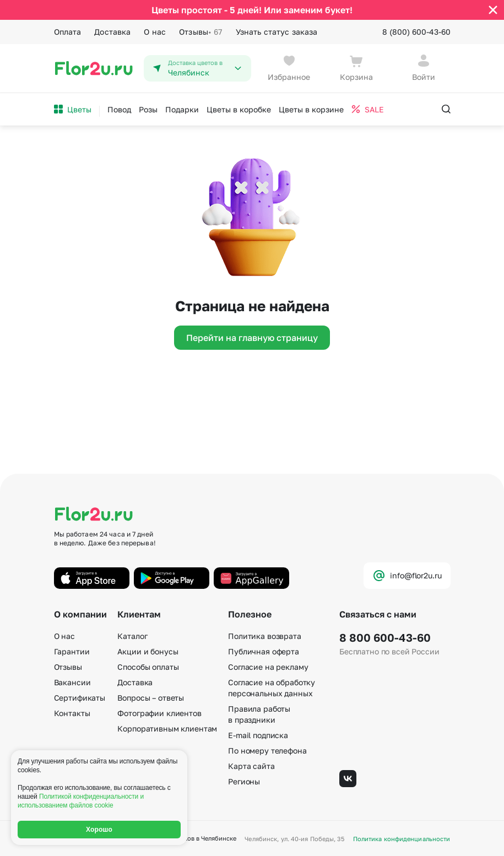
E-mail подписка (258, 735)
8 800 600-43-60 (385, 637)
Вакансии (72, 682)
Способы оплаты (148, 667)
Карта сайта (251, 766)
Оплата (68, 32)
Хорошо (99, 830)
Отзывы (200, 32)
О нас (155, 32)
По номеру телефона (267, 751)
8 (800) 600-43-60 (416, 32)
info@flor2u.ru (407, 576)
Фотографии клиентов (159, 713)
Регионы (244, 781)
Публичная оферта (264, 651)
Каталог (132, 636)
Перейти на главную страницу (252, 338)
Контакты (72, 713)
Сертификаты (80, 698)
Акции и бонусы (148, 651)
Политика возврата (265, 636)
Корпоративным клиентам (167, 728)
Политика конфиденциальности (402, 839)
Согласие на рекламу (268, 667)
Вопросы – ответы (151, 698)
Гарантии (72, 651)
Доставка (112, 32)
